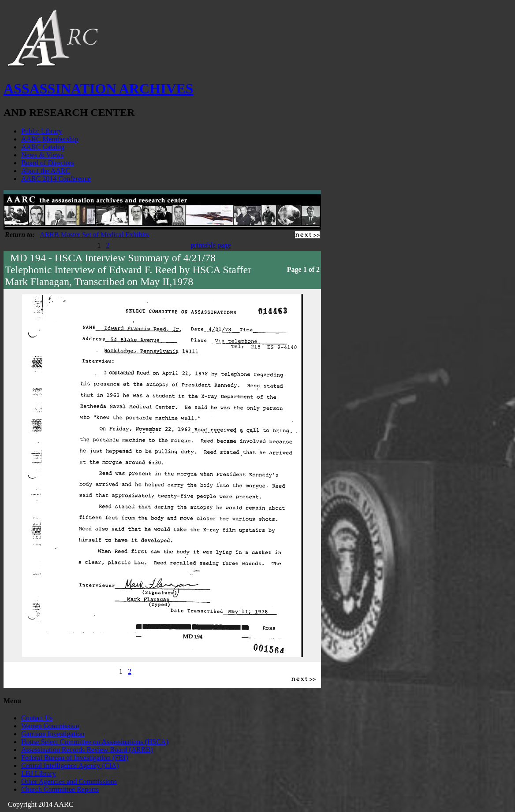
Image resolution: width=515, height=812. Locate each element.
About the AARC (46, 171)
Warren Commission (50, 726)
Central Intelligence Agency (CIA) (70, 766)
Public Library (42, 131)
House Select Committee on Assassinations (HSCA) (95, 742)
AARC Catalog (43, 147)
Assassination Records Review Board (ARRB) (87, 750)
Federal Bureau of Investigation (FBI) (75, 758)
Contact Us (37, 718)
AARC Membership (50, 139)
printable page (211, 245)
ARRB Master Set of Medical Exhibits (94, 235)
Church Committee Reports (60, 789)
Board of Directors (48, 163)
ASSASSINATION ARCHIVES (99, 89)
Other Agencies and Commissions (69, 781)
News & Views (43, 155)
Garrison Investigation (53, 734)
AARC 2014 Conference (56, 179)
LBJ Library (39, 773)
